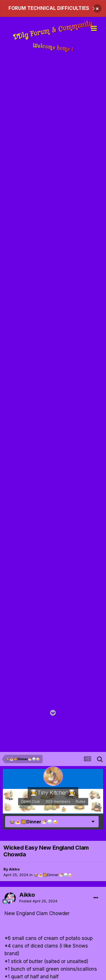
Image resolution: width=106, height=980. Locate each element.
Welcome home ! (53, 48)
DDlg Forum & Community (53, 31)
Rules (81, 801)
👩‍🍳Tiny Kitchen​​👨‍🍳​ (53, 793)
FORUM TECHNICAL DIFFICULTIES (49, 8)
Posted (38, 901)
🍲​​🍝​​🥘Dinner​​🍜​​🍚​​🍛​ (53, 874)
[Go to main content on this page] (53, 713)
